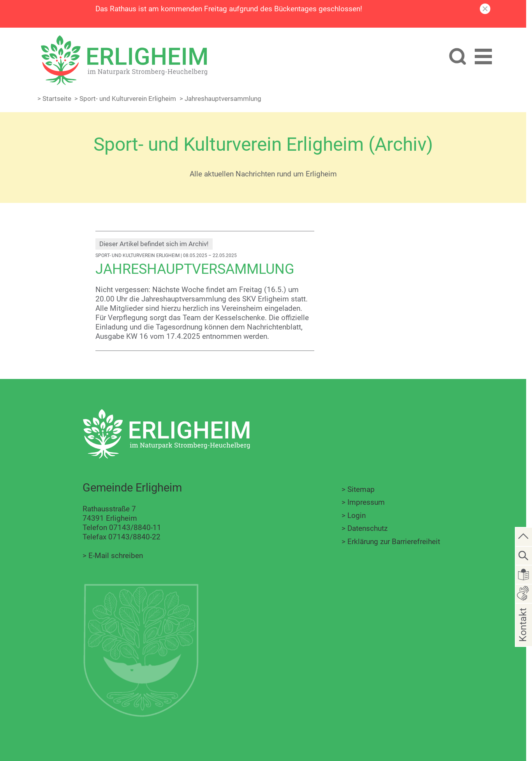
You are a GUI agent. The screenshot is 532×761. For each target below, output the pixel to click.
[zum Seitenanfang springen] (524, 536)
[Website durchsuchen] (456, 59)
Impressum (366, 502)
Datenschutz (367, 528)
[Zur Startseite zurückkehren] (128, 40)
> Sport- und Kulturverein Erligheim (125, 99)
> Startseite (54, 99)
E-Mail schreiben (116, 556)
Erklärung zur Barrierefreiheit (394, 542)
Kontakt (523, 637)
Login (357, 515)
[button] (483, 59)
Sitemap (361, 489)
